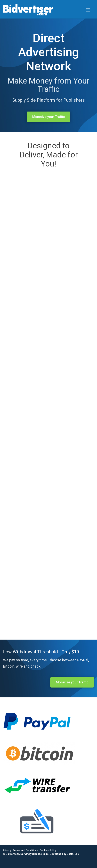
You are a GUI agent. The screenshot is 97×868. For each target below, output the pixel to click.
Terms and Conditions (25, 851)
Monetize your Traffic (48, 117)
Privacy (7, 851)
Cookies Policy (48, 851)
